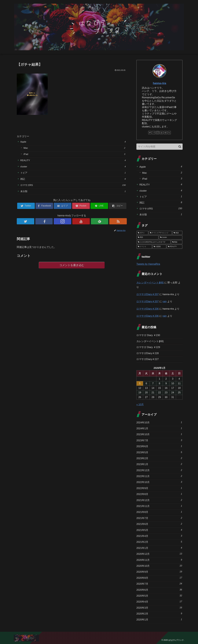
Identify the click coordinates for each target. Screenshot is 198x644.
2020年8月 (159, 578)
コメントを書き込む (72, 268)
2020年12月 (159, 554)
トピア (73, 174)
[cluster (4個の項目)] (171, 237)
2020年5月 (159, 596)
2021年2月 (159, 542)
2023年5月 (159, 452)
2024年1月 (159, 428)
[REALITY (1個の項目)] (175, 247)
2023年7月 (159, 440)
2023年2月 (159, 458)
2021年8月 (159, 512)
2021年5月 (159, 530)
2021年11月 (159, 506)
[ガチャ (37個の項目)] (142, 233)
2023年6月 (159, 446)
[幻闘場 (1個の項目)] (159, 247)
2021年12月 (159, 500)
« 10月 (140, 404)
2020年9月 (159, 572)
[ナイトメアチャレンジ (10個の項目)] (160, 233)
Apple (73, 142)
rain (165, 301)
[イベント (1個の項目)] (144, 247)
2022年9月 (159, 488)
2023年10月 (159, 434)
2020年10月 (159, 566)
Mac (74, 148)
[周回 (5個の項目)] (148, 237)
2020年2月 (159, 613)
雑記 (73, 181)
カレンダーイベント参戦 (150, 283)
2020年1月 (159, 619)
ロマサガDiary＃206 (148, 309)
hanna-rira (160, 83)
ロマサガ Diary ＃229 (148, 347)
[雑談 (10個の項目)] (177, 233)
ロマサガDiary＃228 (148, 353)
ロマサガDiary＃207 (148, 294)
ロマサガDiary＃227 (148, 359)
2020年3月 (159, 608)
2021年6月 (159, 524)
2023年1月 (159, 464)
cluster (73, 168)
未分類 (73, 194)
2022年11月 (159, 476)
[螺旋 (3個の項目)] (177, 242)
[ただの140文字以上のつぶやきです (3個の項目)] (154, 242)
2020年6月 (159, 590)
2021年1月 (159, 548)
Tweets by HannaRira (148, 264)
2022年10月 (159, 482)
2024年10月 (159, 422)
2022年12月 (159, 470)
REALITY (73, 161)
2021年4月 (159, 536)
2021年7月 (159, 518)
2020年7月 (159, 584)
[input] (159, 147)
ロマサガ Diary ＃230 (148, 335)
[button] (180, 147)
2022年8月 (159, 494)
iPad (74, 155)
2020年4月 (159, 602)
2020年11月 (159, 560)
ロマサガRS (73, 187)
